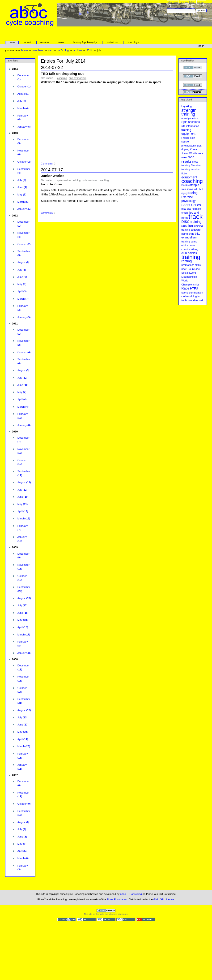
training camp (189, 242)
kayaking (187, 106)
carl (50, 50)
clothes (185, 296)
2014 (89, 50)
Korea (193, 149)
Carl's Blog (63, 50)
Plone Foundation (117, 899)
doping (185, 149)
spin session (64, 180)
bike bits (186, 209)
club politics (189, 253)
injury (184, 193)
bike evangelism (78, 78)
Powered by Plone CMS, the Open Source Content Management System (106, 911)
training (76, 180)
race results (188, 159)
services (44, 42)
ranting (187, 261)
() (23, 77)
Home (12, 42)
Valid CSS (126, 919)
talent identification (192, 293)
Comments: (47, 164)
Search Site (167, 8)
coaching (62, 78)
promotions (188, 265)
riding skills (188, 234)
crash (184, 213)
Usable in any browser (146, 919)
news (61, 42)
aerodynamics (189, 118)
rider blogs (133, 42)
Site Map (173, 2)
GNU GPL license (164, 899)
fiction (185, 173)
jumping (198, 226)
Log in (201, 46)
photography (189, 146)
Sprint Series (191, 205)
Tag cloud (187, 99)
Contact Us (112, 42)
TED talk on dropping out (62, 74)
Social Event (189, 273)
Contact (201, 2)
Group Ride (193, 269)
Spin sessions (90, 180)
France (185, 138)
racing (193, 193)
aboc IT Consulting (131, 894)
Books (185, 185)
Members (38, 50)
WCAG (86, 919)
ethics (185, 245)
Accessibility (187, 2)
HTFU (194, 289)
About (28, 42)
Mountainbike (189, 277)
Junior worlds (53, 176)
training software (191, 230)
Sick (199, 146)
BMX (200, 189)
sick (184, 189)
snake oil (192, 189)
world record (196, 300)
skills (198, 265)
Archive (78, 50)
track (195, 217)
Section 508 (67, 919)
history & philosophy (85, 42)
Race (185, 288)
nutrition (196, 209)
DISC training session (191, 224)
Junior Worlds (189, 153)
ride (183, 269)
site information (190, 126)
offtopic (194, 185)
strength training (189, 112)
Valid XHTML (106, 919)
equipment (189, 177)
